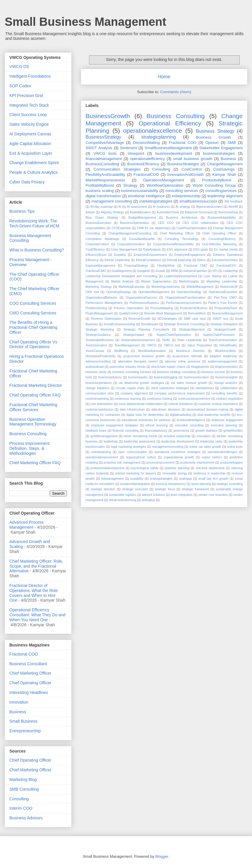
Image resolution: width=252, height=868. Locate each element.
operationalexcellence (153, 131)
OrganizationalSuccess (141, 298)
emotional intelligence (146, 196)
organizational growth (179, 457)
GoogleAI (143, 271)
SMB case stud (195, 319)
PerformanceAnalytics (144, 303)
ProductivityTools (226, 308)
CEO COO (166, 223)
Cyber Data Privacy (27, 182)
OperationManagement (154, 292)
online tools (235, 447)
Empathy (120, 255)
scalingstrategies (161, 479)
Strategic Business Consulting (184, 324)
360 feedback (233, 201)
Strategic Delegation (224, 324)
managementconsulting (167, 447)
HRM (174, 271)
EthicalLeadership (179, 260)
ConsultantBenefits (142, 239)
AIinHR (233, 207)
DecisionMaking (147, 143)
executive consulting (189, 425)
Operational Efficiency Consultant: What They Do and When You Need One (37, 615)
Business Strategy (215, 131)
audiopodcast (95, 367)
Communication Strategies (117, 169)
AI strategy (183, 207)
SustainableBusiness (100, 340)
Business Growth (213, 137)
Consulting (161, 169)
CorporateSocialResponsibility (174, 244)
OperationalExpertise (223, 292)
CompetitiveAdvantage (105, 143)
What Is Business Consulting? (37, 250)
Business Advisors (26, 818)
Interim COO (21, 808)
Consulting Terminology (182, 239)
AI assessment (137, 207)
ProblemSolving (96, 308)
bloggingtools (200, 367)
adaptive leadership (223, 356)
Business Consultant (28, 664)
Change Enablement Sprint (34, 163)
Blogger (162, 856)
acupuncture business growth (144, 356)
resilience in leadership (209, 473)
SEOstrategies (167, 319)
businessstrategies (219, 153)
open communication (133, 452)
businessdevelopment (174, 153)
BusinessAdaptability (222, 218)
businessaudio (138, 377)
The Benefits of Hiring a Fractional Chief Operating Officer (33, 327)
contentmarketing (97, 399)
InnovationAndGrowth (186, 175)
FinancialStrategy (136, 266)
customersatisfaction (99, 410)
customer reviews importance (218, 404)
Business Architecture (182, 218)
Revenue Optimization (106, 319)
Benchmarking (228, 212)
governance (181, 431)
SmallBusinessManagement (168, 148)
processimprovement (160, 463)
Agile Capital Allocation (30, 144)
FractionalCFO (226, 266)
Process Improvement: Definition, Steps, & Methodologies (30, 448)
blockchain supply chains (168, 367)
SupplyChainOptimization (174, 335)
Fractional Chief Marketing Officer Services (33, 407)
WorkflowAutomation (152, 351)
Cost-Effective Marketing (219, 244)
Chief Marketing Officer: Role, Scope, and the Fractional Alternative (36, 566)
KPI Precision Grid (26, 96)
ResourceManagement (227, 313)
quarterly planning (177, 468)
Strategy (130, 185)
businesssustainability (140, 191)
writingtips (148, 500)
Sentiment (128, 148)
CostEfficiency (95, 250)
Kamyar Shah (224, 175)
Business (228, 159)
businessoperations (99, 383)
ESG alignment (177, 250)
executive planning (224, 425)
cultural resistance (181, 404)
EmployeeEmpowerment (150, 255)
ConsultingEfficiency (222, 239)
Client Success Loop (28, 115)
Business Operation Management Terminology (33, 422)
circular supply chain (130, 388)
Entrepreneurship (25, 731)
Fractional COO (183, 143)
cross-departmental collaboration (141, 404)
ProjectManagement (99, 313)
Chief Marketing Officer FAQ (35, 463)
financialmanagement (104, 159)
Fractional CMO (196, 266)
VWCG (152, 345)
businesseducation (196, 377)
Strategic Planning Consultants (147, 330)
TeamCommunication (223, 340)
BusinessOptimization (134, 223)
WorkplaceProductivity (101, 356)
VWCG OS (19, 67)
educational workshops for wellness (146, 420)
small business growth (193, 159)
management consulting (112, 201)
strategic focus (165, 489)
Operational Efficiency (170, 123)
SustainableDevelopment (138, 340)
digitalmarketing (181, 415)
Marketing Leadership (222, 281)
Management (94, 281)
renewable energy (175, 473)
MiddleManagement (200, 287)
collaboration (229, 388)
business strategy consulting (176, 372)
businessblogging (166, 377)
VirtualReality (228, 345)
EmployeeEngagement (190, 255)
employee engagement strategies (115, 425)
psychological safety (144, 468)
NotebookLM (229, 287)
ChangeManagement (225, 164)
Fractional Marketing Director (36, 385)
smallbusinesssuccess (198, 201)
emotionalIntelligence (191, 420)
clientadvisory (205, 388)
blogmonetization (226, 367)
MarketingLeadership (166, 287)
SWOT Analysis (99, 148)
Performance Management (104, 303)
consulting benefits (224, 393)
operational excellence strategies (177, 452)
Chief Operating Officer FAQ (35, 395)
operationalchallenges (222, 452)
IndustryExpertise (195, 271)
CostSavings (224, 169)
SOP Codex (20, 86)
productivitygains (231, 463)
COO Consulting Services (33, 303)
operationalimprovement (102, 457)
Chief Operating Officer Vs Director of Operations (33, 344)
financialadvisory (156, 431)
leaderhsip (111, 441)
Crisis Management (124, 250)
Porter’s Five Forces (223, 303)
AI (120, 207)
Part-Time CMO (225, 298)
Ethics (201, 260)
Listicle (233, 276)
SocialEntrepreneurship (120, 324)
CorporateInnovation (131, 244)
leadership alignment (225, 196)
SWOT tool (220, 319)
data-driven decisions (166, 410)
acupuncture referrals (187, 356)
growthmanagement (104, 436)
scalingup (185, 479)
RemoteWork (197, 313)
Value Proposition (200, 345)
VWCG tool (172, 345)
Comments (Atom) (176, 92)
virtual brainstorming (122, 500)
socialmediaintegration (135, 484)
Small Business (23, 721)
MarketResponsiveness (105, 180)
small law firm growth (213, 479)
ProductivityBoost (217, 180)
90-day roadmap (101, 207)
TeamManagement (127, 345)
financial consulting (126, 431)
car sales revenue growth (189, 383)
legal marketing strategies (128, 447)
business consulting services (132, 372)
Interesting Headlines (29, 692)
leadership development (178, 441)
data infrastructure (132, 410)
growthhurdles (233, 431)
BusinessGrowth (108, 116)
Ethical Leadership (117, 260)
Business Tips (22, 211)
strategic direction (103, 489)
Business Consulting (176, 116)
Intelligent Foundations (30, 76)
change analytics (226, 383)
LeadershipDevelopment (181, 276)
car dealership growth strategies (141, 383)
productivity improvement (197, 463)
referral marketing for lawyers (136, 473)
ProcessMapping (162, 308)
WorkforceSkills (225, 351)
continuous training (160, 399)
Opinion (212, 143)
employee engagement (227, 420)
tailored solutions (153, 495)
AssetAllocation (140, 212)
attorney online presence (183, 361)
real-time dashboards (210, 468)
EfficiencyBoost (96, 255)
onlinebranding (101, 452)
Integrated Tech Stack (29, 105)
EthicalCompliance (149, 260)
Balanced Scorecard (199, 212)
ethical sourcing (157, 425)
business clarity (96, 372)
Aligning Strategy (112, 212)
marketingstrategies (156, 201)
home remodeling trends (141, 436)
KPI (215, 271)
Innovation (19, 702)
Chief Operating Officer (220, 233)
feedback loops (96, 431)
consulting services (182, 191)
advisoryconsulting (98, 361)
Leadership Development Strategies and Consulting (121, 276)
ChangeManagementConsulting (130, 233)
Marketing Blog (23, 780)
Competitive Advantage (102, 239)
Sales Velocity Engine (29, 124)
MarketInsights (189, 281)
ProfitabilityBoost (100, 185)
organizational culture (141, 457)
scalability (137, 479)
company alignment (134, 393)
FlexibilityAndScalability (105, 175)
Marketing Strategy (99, 287)
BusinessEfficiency (143, 164)
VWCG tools (105, 153)
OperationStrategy (189, 292)
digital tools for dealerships (145, 415)
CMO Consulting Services (33, 313)
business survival (213, 372)
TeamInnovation (96, 345)
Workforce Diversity (190, 351)
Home (164, 77)
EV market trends (226, 250)
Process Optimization (129, 308)
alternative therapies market (138, 361)
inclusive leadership (177, 436)
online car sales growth (205, 447)
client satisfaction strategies (170, 388)
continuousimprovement (194, 399)
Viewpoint (136, 153)
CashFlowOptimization (192, 228)
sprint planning (201, 484)
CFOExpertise (121, 228)
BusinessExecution (98, 223)
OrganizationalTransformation (185, 298)
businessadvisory (110, 377)
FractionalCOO (146, 175)
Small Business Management (85, 22)
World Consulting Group (214, 185)
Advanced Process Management (27, 525)
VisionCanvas (95, 351)
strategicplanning (159, 137)
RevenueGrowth (139, 319)
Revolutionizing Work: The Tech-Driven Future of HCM (34, 223)
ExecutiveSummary (225, 260)
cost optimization (102, 404)
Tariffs (166, 340)
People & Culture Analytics (34, 172)
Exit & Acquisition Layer (31, 153)
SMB (231, 143)
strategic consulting (230, 484)
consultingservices (221, 191)
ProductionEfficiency (194, 308)
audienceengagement (222, 361)
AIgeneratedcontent (209, 207)
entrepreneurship (186, 196)
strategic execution (135, 489)
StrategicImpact (134, 335)
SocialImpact (150, 324)
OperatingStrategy (118, 292)
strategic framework (195, 489)
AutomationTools (168, 212)
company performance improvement (179, 393)
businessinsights (227, 377)
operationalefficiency (147, 159)
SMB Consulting (24, 789)
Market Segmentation (156, 281)
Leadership (230, 271)
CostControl (192, 169)
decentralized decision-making (208, 410)
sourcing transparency (171, 484)
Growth (160, 271)
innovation (204, 436)
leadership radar (211, 441)
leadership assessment (140, 441)
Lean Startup (213, 276)
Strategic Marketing (100, 330)
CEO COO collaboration (200, 223)
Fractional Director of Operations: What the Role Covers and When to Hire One (34, 593)
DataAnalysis (152, 250)
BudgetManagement (142, 218)
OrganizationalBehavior (101, 298)
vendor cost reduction (213, 495)
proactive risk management (122, 463)
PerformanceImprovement (184, 303)
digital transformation (103, 196)
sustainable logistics (123, 495)
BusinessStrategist (183, 164)
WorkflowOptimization (165, 185)
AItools (90, 212)
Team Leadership (189, 340)
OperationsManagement (163, 180)
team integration (182, 495)
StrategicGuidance (98, 335)
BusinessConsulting (102, 164)
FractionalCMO (96, 271)
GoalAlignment (122, 271)
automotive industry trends (128, 367)
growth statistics (206, 431)
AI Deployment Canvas (30, 134)
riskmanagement (112, 479)
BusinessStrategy (103, 137)
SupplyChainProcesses (219, 335)
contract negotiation (229, 399)
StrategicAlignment (192, 330)
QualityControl (129, 313)
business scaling (100, 191)
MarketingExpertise (132, 287)
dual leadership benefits (214, 415)
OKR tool (92, 292)
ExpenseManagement (100, 266)
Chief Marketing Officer (177, 233)
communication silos (100, 393)
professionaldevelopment (108, 468)
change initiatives (97, 388)
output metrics (212, 457)
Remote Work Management (163, 313)
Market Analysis (122, 281)
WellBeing (121, 351)
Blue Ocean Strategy (102, 218)
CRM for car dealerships (154, 228)
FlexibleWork (166, 266)
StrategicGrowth (225, 330)
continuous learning (128, 399)
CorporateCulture (97, 244)
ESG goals (200, 250)
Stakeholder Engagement (221, 148)
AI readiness (161, 207)
